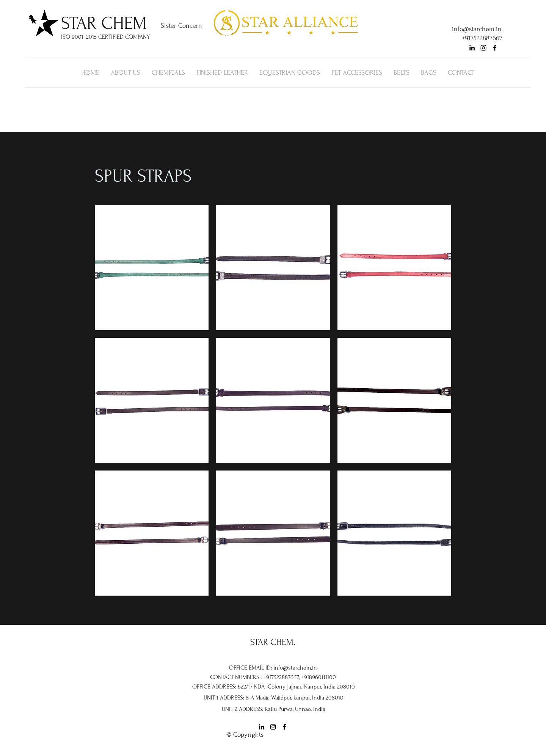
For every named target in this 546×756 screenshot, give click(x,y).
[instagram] (483, 48)
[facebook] (495, 48)
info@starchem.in (477, 29)
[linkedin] (472, 48)
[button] (152, 268)
